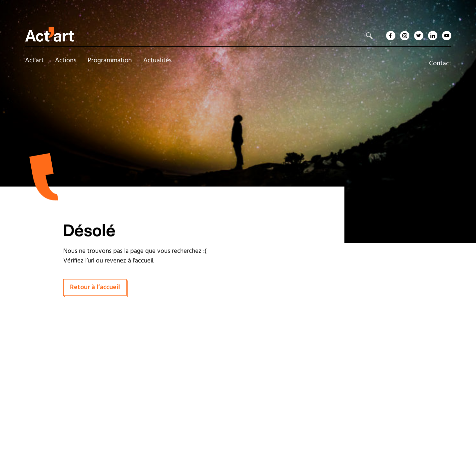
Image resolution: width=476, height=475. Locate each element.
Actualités (157, 61)
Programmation (110, 61)
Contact (440, 64)
